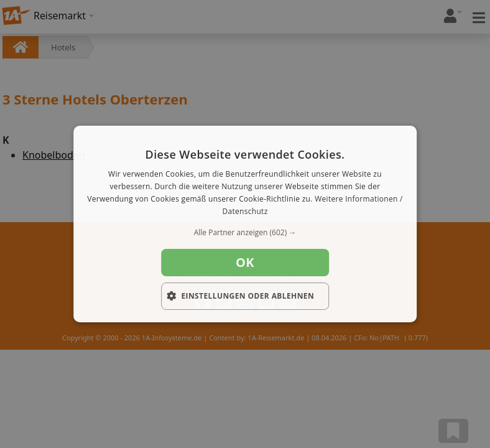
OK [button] (245, 262)
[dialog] (245, 224)
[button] (245, 233)
